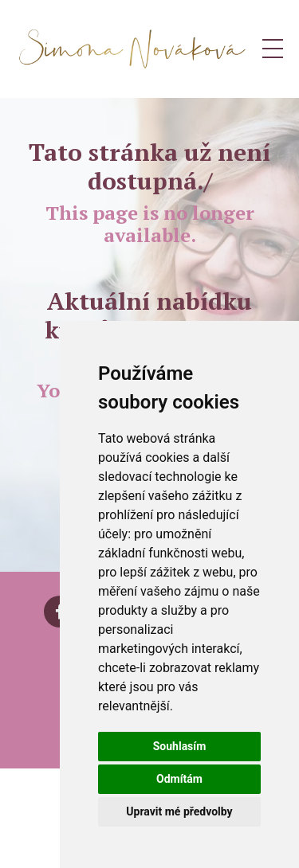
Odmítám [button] (179, 779)
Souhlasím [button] (180, 746)
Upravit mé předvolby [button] (179, 811)
